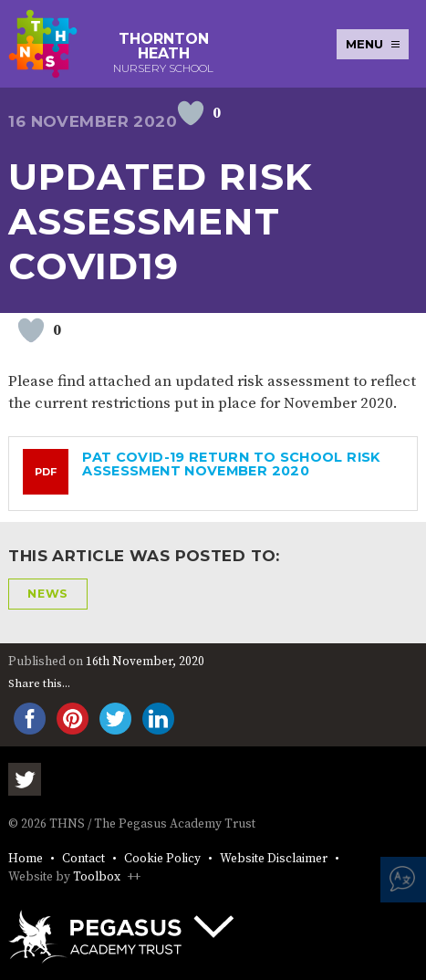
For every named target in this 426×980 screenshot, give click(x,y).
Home (26, 859)
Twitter (25, 779)
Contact (83, 859)
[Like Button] (191, 113)
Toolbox (97, 877)
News (48, 594)
